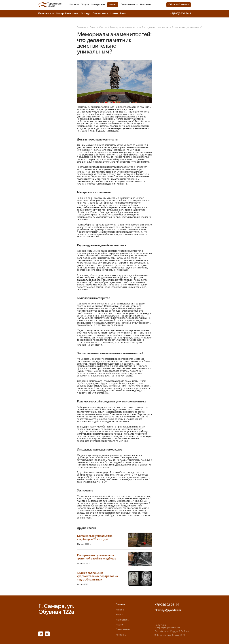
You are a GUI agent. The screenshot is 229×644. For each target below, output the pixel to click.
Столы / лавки (100, 13)
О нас (93, 27)
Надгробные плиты (67, 13)
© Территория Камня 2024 (170, 635)
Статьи (103, 27)
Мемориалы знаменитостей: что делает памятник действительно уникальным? (156, 27)
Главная (82, 27)
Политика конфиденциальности (167, 626)
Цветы (114, 13)
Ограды (86, 13)
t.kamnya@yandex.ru (168, 610)
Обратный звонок (179, 4)
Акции (113, 4)
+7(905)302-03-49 (180, 14)
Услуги (85, 5)
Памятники (46, 14)
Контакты (145, 5)
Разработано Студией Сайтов (172, 631)
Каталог (74, 5)
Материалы (98, 5)
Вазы (123, 13)
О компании (129, 5)
